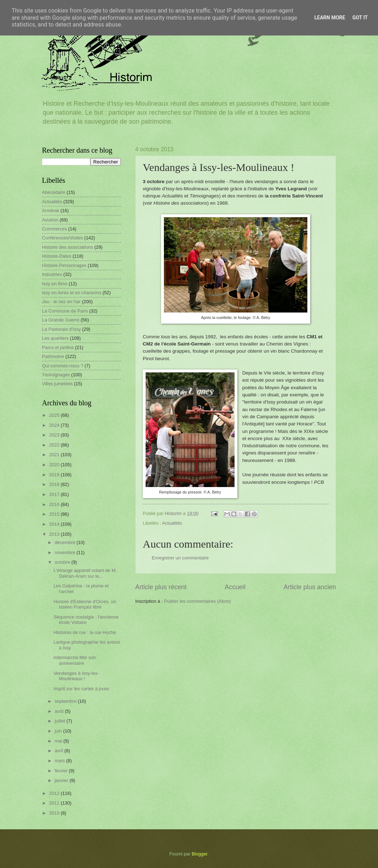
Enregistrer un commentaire (180, 558)
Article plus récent (161, 587)
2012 (55, 793)
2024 (55, 425)
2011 (55, 803)
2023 (55, 435)
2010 (55, 813)
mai (59, 741)
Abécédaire (54, 192)
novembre (65, 552)
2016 (55, 504)
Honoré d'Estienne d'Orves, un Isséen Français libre (85, 604)
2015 (55, 514)
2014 (55, 524)
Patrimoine (53, 356)
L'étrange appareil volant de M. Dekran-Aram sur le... (85, 573)
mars (60, 761)
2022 (55, 445)
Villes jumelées (57, 384)
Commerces (54, 229)
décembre (65, 542)
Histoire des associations (67, 247)
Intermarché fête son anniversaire (75, 660)
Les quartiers (55, 338)
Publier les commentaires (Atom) (197, 601)
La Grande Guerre (61, 320)
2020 (55, 465)
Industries (52, 274)
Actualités (172, 523)
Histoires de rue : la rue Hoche (85, 632)
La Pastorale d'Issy (61, 329)
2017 (55, 494)
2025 (55, 415)
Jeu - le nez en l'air (61, 302)
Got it (360, 18)
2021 (55, 455)
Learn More (330, 18)
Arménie (51, 211)
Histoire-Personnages (64, 265)
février (62, 771)
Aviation (50, 220)
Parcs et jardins (58, 347)
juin (59, 731)
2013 (55, 534)
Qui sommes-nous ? (63, 366)
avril (59, 751)
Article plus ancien (310, 587)
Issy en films (55, 284)
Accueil (235, 587)
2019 (55, 475)
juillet (60, 721)
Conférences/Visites (62, 238)
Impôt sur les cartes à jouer (81, 689)
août (60, 711)
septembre (66, 701)
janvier (62, 780)
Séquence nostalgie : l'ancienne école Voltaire (86, 620)
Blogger (200, 854)
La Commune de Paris (65, 311)
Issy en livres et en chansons (72, 293)
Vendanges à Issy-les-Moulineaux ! (76, 676)
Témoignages (56, 375)
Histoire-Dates (57, 256)
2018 (55, 484)
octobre (63, 562)
